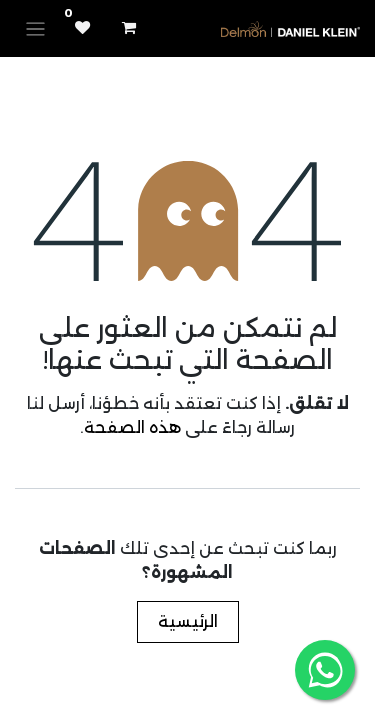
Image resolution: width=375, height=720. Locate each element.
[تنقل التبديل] (35, 28)
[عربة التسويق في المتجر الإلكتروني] (129, 28)
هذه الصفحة (132, 427)
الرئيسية (188, 621)
